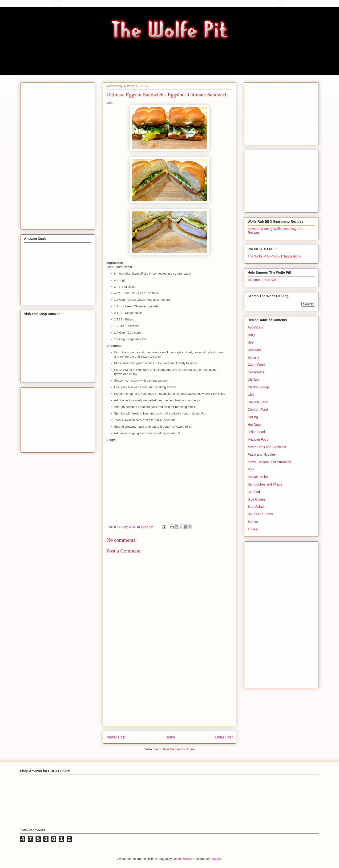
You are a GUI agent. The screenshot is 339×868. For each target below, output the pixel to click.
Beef (251, 342)
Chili (251, 395)
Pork (251, 469)
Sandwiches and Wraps (265, 484)
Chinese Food (258, 402)
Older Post (224, 737)
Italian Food (256, 432)
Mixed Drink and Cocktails (267, 447)
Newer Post (116, 737)
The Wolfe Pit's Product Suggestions (274, 256)
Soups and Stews (260, 514)
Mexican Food (258, 439)
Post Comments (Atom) (179, 749)
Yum (109, 103)
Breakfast (255, 350)
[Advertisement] (169, 693)
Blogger (216, 859)
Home (170, 737)
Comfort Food (258, 410)
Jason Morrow (182, 859)
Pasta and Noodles (262, 454)
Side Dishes (256, 499)
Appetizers (255, 327)
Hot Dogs (254, 425)
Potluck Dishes (259, 477)
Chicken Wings (259, 387)
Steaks (253, 522)
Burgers (253, 357)
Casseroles (256, 372)
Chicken (254, 380)
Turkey (253, 529)
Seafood (254, 492)
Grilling (253, 417)
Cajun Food (256, 365)
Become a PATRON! (263, 280)
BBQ (251, 335)
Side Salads (256, 507)
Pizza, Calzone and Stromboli (269, 462)
